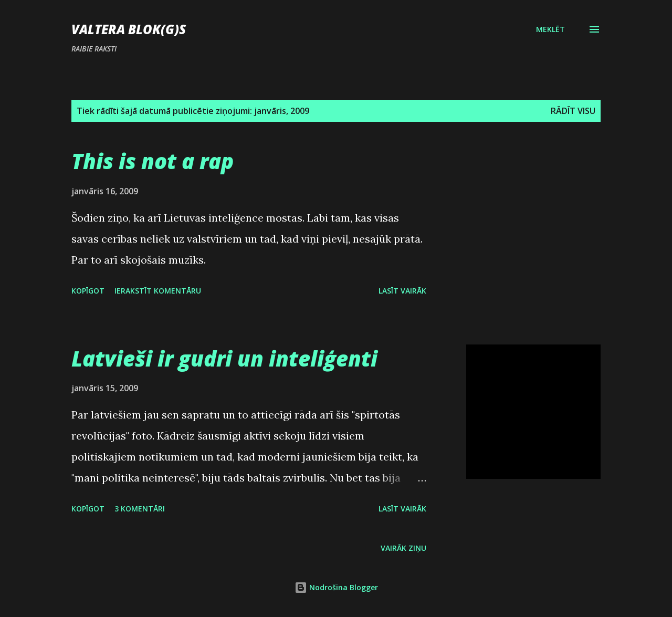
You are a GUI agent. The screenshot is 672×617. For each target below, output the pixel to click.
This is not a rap (153, 161)
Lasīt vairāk (402, 291)
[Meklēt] (550, 29)
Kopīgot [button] (88, 291)
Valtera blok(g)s (129, 29)
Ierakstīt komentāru (158, 291)
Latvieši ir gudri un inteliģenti (224, 358)
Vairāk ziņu (403, 548)
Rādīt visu (573, 111)
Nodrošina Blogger (336, 587)
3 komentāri (140, 509)
